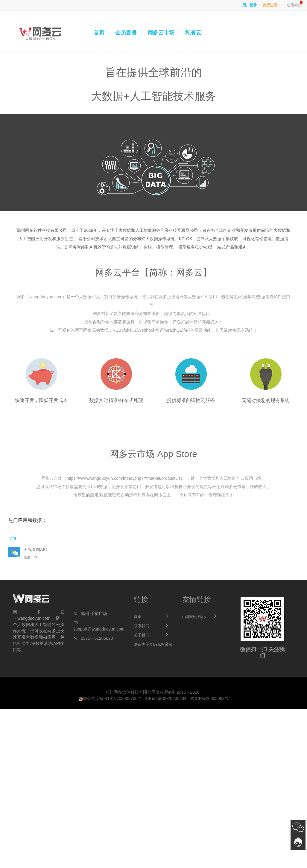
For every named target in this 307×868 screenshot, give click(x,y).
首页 (99, 33)
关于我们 (142, 635)
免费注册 (270, 5)
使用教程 (294, 5)
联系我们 (142, 626)
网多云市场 (161, 33)
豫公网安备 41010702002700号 (110, 698)
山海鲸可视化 (194, 617)
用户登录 (250, 5)
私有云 (193, 33)
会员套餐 (126, 33)
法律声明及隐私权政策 (153, 644)
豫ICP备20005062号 (210, 698)
